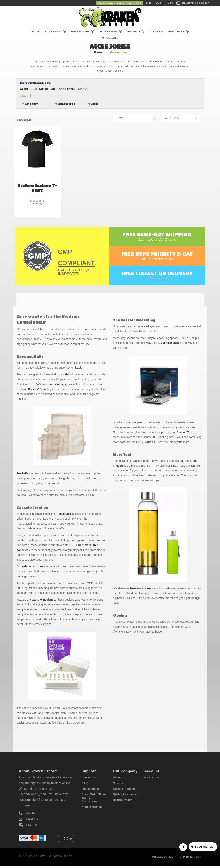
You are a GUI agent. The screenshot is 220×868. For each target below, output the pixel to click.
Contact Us (89, 777)
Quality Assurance (125, 794)
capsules (65, 514)
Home (35, 31)
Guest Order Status (94, 794)
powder (65, 374)
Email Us (32, 819)
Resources (178, 31)
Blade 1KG (151, 442)
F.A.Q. (85, 783)
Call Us (31, 813)
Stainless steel (170, 343)
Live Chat (33, 825)
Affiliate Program (124, 789)
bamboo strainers (141, 588)
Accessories (110, 31)
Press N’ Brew (37, 389)
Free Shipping (91, 789)
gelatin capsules (33, 566)
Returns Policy (122, 800)
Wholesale (110, 38)
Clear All (25, 96)
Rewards (136, 31)
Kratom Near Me (92, 807)
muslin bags (58, 384)
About (117, 777)
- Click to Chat (133, 3)
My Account (152, 777)
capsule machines (43, 600)
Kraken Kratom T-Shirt (37, 188)
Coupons (156, 31)
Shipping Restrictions (89, 800)
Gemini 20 (183, 432)
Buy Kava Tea (83, 31)
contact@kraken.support (195, 3)
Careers (118, 783)
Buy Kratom (55, 31)
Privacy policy (163, 857)
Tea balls (23, 473)
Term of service (190, 857)
